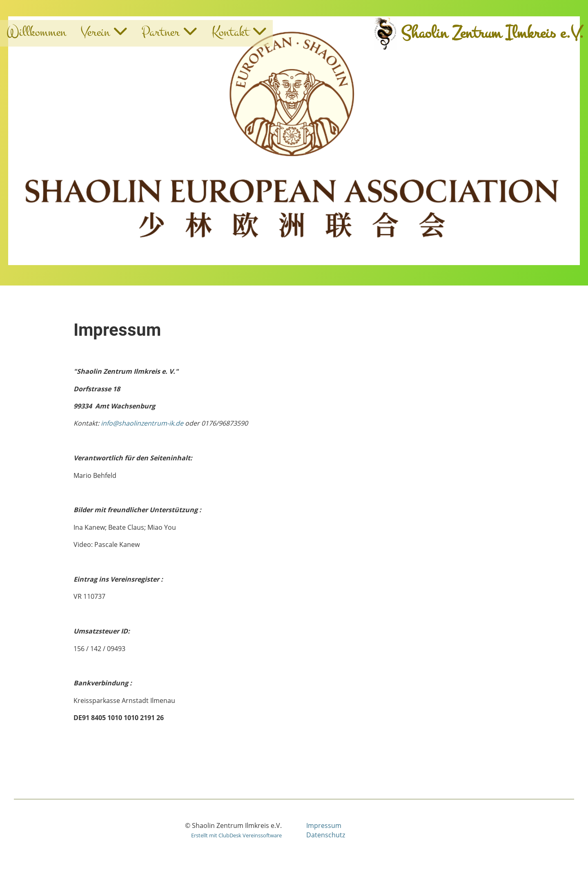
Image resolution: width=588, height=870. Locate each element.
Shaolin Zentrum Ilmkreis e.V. (492, 33)
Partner (169, 32)
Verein (104, 32)
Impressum (324, 825)
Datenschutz (326, 835)
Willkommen (36, 32)
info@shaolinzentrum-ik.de (142, 423)
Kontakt (239, 32)
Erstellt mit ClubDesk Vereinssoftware (236, 835)
